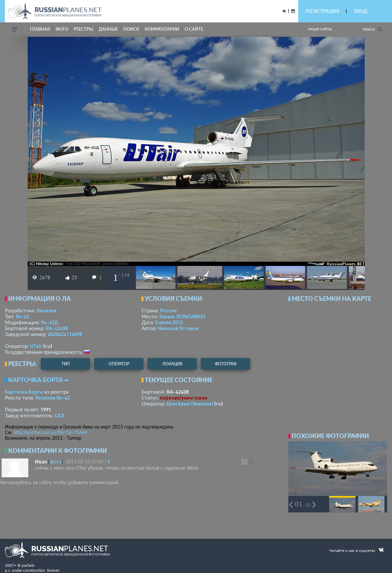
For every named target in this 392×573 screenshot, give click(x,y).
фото (62, 29)
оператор (119, 364)
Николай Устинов (178, 328)
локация (172, 364)
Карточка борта (24, 392)
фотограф (226, 364)
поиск (131, 29)
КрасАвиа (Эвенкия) (190, 404)
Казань (182, 316)
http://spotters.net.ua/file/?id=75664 (50, 432)
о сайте (194, 29)
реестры (83, 29)
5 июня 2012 (169, 322)
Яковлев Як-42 (52, 398)
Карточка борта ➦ (39, 380)
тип (66, 364)
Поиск (372, 29)
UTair (36, 346)
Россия (168, 310)
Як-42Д (49, 322)
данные (108, 29)
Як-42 (22, 316)
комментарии (162, 29)
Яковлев (47, 310)
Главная (40, 29)
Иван (41, 461)
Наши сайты (320, 29)
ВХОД (361, 11)
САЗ (59, 415)
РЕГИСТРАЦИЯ (322, 11)
